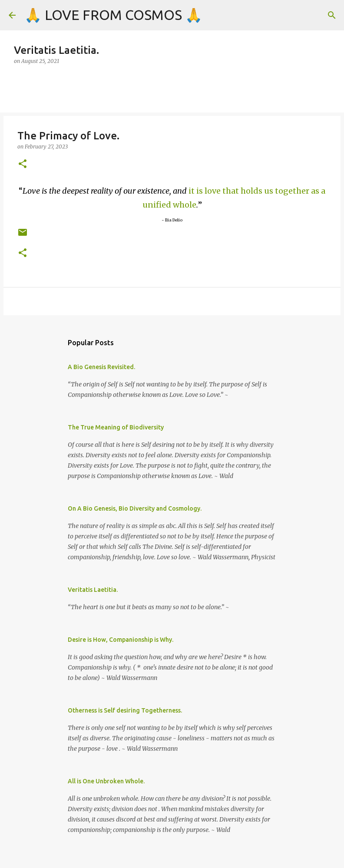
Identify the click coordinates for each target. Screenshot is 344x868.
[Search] (332, 15)
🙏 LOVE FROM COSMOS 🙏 (113, 15)
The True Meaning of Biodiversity (116, 427)
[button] (23, 164)
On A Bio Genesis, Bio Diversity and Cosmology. (135, 508)
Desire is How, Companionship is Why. (121, 640)
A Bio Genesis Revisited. (101, 367)
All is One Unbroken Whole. (106, 781)
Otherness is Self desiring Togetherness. (125, 710)
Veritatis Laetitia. (93, 590)
